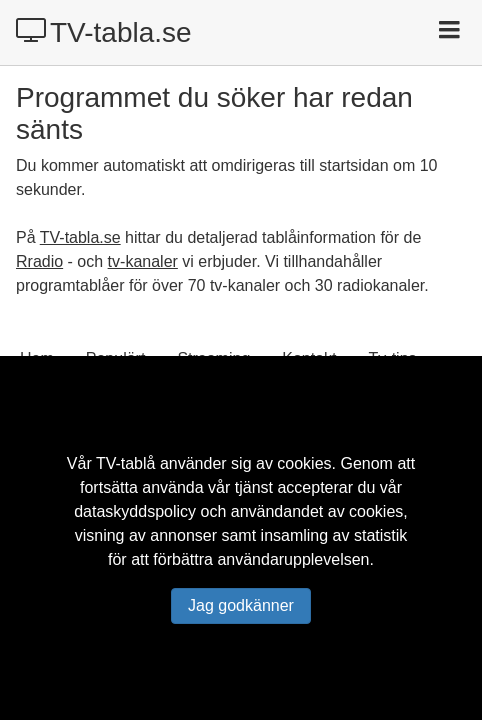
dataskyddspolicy (135, 511)
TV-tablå (126, 463)
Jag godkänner (241, 605)
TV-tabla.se (104, 32)
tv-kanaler (143, 261)
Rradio (39, 261)
